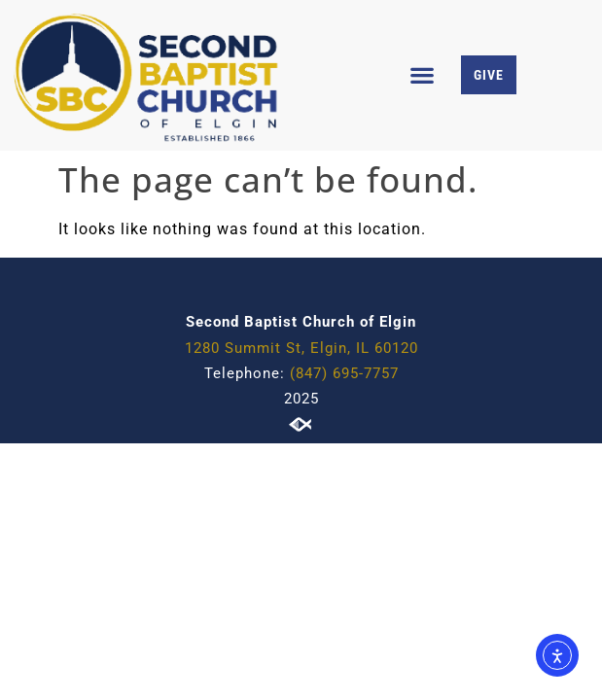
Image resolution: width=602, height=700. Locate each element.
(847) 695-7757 (344, 373)
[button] (422, 75)
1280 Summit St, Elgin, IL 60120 (301, 348)
